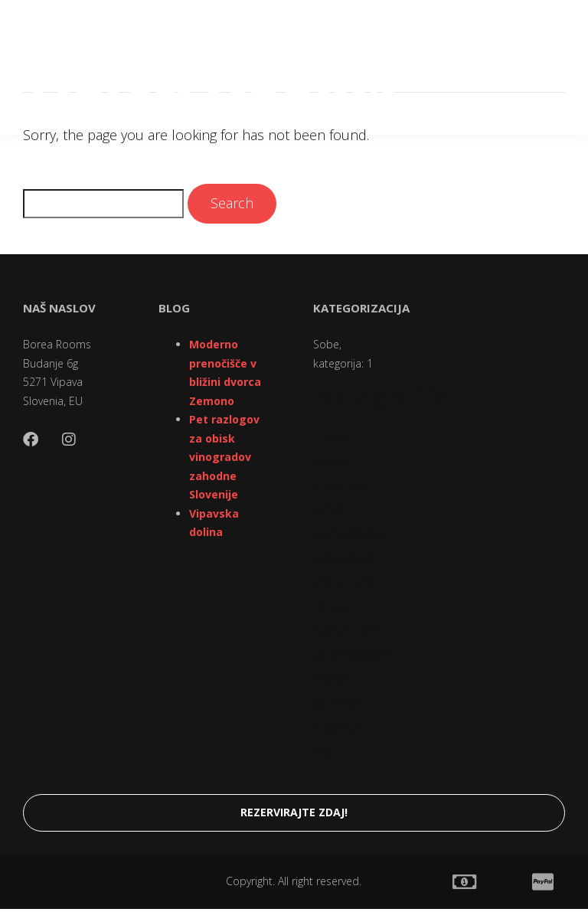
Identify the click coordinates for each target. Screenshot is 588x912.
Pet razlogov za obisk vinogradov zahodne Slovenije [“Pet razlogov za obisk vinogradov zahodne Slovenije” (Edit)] (224, 457)
